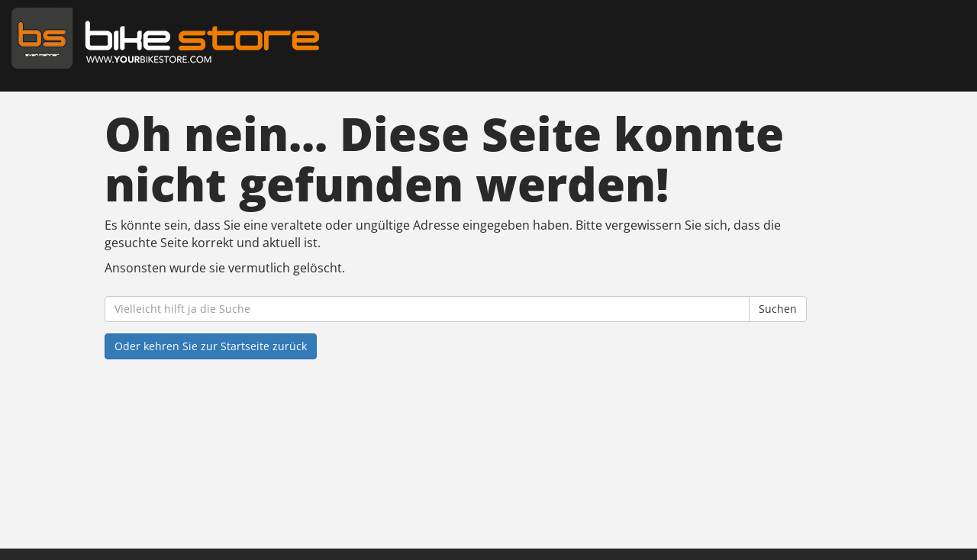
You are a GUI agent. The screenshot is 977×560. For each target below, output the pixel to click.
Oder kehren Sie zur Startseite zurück (211, 346)
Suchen (778, 309)
